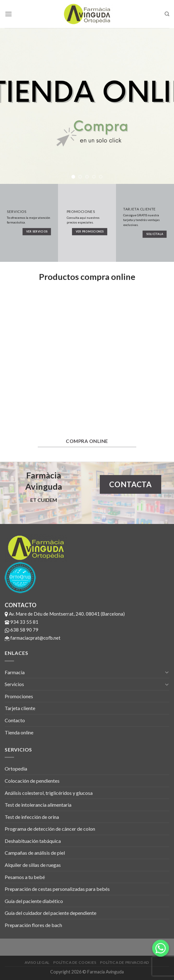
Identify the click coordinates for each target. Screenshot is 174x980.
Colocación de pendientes (32, 781)
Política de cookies (75, 962)
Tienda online (19, 732)
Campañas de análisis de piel (35, 853)
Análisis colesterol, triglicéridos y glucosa (49, 793)
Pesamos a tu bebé (25, 877)
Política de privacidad (125, 962)
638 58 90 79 (22, 630)
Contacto (15, 720)
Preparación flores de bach (33, 925)
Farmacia (15, 672)
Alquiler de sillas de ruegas (33, 865)
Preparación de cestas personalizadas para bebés (57, 889)
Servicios (14, 684)
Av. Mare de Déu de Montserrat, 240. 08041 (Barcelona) (65, 614)
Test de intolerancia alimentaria (38, 805)
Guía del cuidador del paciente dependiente (51, 913)
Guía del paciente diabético (34, 901)
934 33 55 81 (22, 622)
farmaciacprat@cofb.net (33, 638)
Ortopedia (16, 769)
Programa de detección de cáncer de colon (50, 829)
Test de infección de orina (32, 817)
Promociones (19, 696)
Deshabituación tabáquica (33, 841)
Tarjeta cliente (20, 708)
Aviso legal (37, 962)
